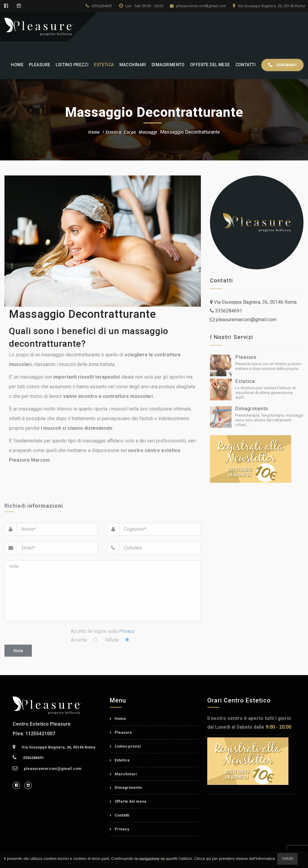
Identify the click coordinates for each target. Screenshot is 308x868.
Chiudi (288, 859)
